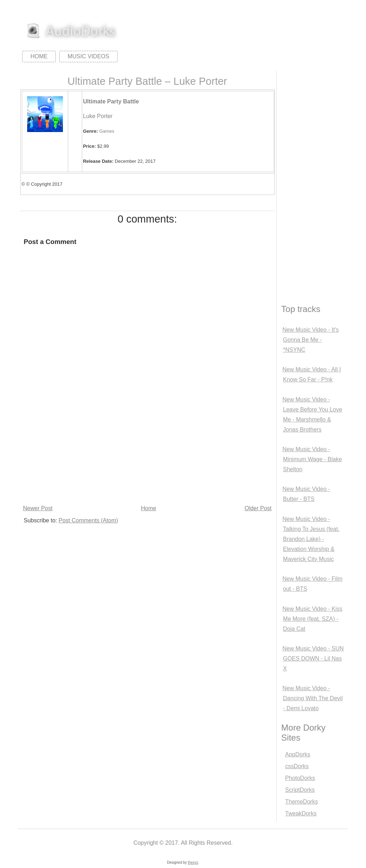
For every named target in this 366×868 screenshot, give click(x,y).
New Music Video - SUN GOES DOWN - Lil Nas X (313, 659)
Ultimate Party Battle (111, 101)
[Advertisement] (147, 449)
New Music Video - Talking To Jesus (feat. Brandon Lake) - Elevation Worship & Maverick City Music (311, 539)
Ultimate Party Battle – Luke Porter (147, 81)
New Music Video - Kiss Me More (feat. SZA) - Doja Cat (312, 619)
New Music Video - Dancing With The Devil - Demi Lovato (312, 698)
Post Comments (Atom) (88, 520)
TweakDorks (301, 813)
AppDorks (298, 754)
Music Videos (88, 56)
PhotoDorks (300, 778)
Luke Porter (98, 116)
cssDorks (297, 766)
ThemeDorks (302, 802)
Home (39, 56)
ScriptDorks (300, 790)
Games (107, 131)
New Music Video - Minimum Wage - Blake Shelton (312, 459)
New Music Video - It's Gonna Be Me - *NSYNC (310, 340)
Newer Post (38, 508)
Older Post (258, 508)
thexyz (193, 862)
